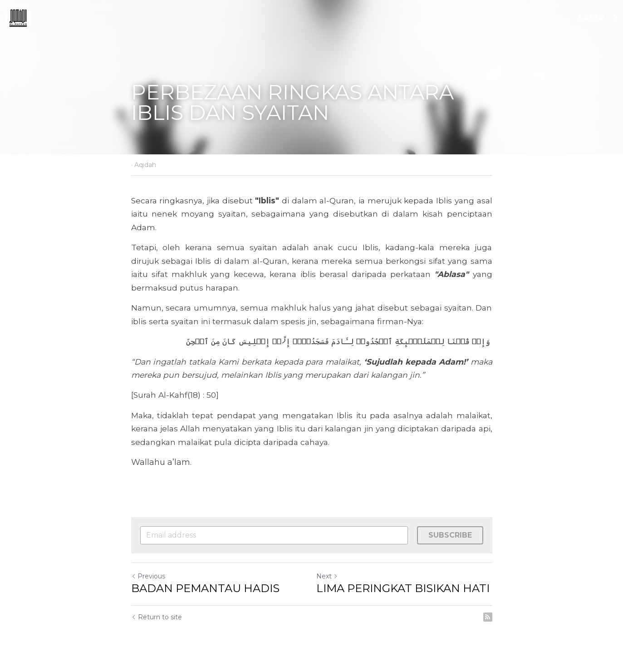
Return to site (157, 617)
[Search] (615, 18)
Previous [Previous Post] (148, 576)
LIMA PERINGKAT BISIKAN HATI (403, 588)
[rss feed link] (488, 617)
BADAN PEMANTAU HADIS (205, 588)
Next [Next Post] (327, 576)
